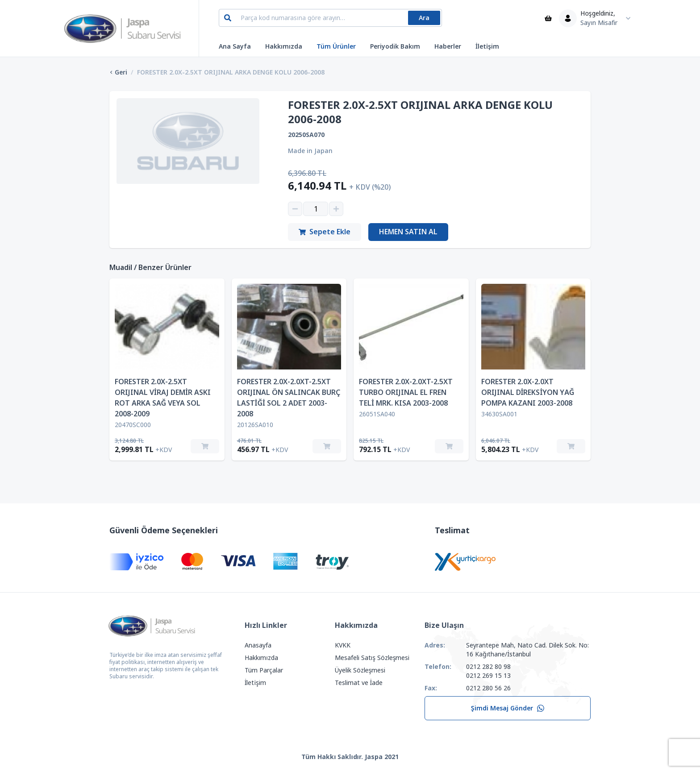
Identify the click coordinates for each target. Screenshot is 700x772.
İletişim (487, 46)
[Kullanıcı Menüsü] (597, 18)
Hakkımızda (284, 46)
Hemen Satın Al (408, 232)
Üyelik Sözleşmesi (360, 670)
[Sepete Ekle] (205, 446)
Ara (424, 18)
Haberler (448, 46)
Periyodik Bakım (395, 46)
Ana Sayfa (235, 46)
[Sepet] (548, 18)
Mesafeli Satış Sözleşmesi (372, 658)
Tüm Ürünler (336, 46)
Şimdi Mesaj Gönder (508, 708)
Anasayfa (258, 645)
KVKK (343, 645)
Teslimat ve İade (359, 683)
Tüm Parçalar (264, 670)
